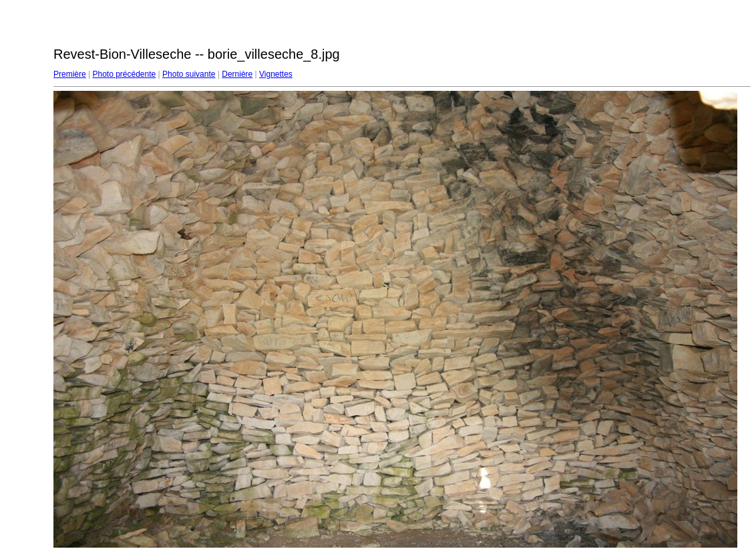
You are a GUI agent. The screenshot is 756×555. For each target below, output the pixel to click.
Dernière (237, 74)
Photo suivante (189, 74)
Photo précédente (124, 74)
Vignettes (276, 74)
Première (70, 74)
